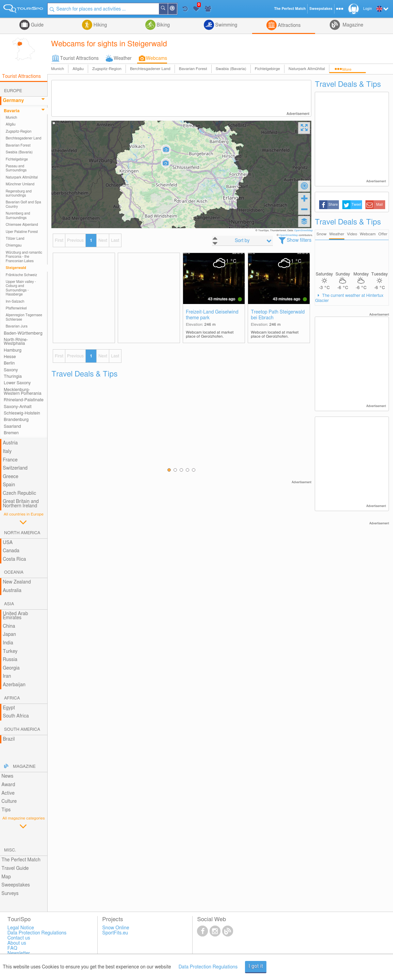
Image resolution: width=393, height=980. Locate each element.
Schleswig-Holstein (22, 413)
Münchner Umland (20, 184)
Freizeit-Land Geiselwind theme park (212, 315)
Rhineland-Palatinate (24, 400)
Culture (9, 801)
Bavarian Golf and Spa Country (23, 204)
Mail (380, 205)
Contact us (19, 938)
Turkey (10, 652)
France (10, 460)
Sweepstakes (16, 885)
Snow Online (116, 928)
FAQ (12, 948)
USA (8, 543)
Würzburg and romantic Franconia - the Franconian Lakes (24, 257)
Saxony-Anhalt (18, 407)
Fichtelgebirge (267, 69)
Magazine (352, 25)
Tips (6, 810)
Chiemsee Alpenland (22, 225)
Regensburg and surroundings (19, 193)
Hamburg (13, 350)
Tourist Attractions (79, 58)
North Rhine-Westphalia (16, 342)
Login (368, 9)
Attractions (289, 26)
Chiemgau (14, 246)
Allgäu (78, 69)
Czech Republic (19, 493)
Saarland (12, 427)
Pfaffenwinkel (16, 308)
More (347, 70)
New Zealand (17, 582)
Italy (7, 452)
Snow (321, 234)
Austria (10, 443)
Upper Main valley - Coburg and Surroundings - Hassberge (21, 288)
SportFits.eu (115, 933)
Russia (10, 660)
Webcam (367, 234)
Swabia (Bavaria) (231, 69)
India (8, 643)
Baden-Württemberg (23, 333)
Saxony (11, 370)
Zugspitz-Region (107, 69)
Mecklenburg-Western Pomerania (23, 392)
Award (8, 785)
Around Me (177, 9)
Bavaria (12, 111)
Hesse (10, 357)
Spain (9, 485)
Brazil (9, 739)
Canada (11, 551)
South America (22, 730)
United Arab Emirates (15, 616)
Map (6, 877)
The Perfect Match (21, 860)
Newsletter (19, 953)
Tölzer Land (15, 239)
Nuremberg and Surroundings (18, 216)
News (7, 776)
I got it (256, 966)
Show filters (299, 240)
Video (352, 234)
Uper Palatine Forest (22, 232)
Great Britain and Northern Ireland (21, 504)
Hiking (100, 25)
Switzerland (15, 468)
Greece (11, 477)
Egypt (9, 708)
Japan (9, 635)
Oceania (14, 572)
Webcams (157, 58)
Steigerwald (16, 268)
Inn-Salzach (15, 302)
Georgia (11, 668)
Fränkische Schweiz (21, 275)
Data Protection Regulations (208, 967)
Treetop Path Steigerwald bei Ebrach (278, 315)
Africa (12, 698)
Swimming (226, 25)
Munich (58, 69)
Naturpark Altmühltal (307, 69)
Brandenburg (16, 420)
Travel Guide (15, 868)
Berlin (9, 363)
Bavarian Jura (17, 326)
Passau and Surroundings (16, 168)
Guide (37, 25)
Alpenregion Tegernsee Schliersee (24, 317)
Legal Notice (21, 928)
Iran (7, 676)
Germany (13, 101)
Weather (123, 58)
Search (167, 9)
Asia (9, 604)
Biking (163, 25)
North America (22, 533)
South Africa (16, 716)
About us (17, 943)
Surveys (10, 894)
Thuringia (13, 377)
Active (8, 793)
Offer (383, 234)
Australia (12, 591)
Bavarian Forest (193, 69)
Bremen (11, 433)
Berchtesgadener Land (150, 69)
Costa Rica (14, 559)
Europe (13, 91)
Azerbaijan (14, 685)
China (9, 626)
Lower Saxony (17, 383)
